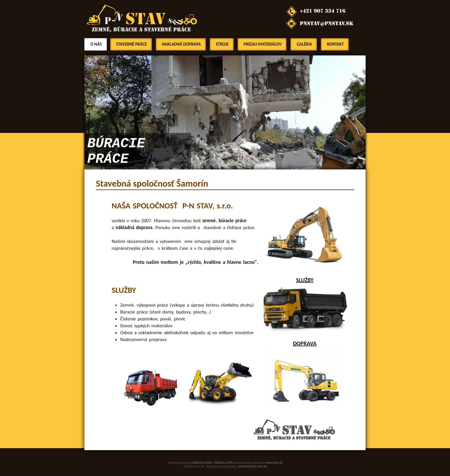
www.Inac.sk (274, 463)
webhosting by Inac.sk (252, 466)
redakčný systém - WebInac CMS (211, 463)
